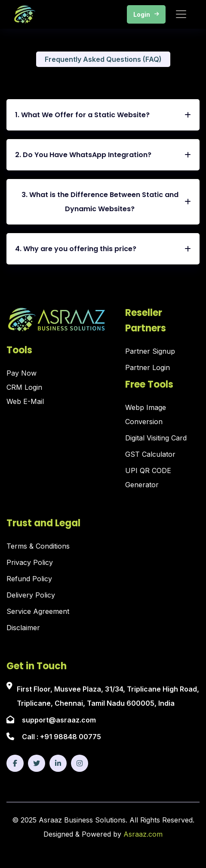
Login (146, 14)
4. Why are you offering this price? (103, 249)
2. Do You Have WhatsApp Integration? (103, 155)
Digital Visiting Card (156, 438)
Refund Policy (29, 579)
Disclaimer (23, 628)
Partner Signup (150, 351)
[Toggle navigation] (181, 14)
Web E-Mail (25, 401)
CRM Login (24, 387)
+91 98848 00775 (71, 737)
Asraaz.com (143, 834)
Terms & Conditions (38, 546)
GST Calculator (150, 454)
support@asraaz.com (59, 720)
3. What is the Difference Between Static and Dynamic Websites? (106, 202)
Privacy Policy (30, 562)
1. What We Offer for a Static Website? (103, 115)
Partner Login (148, 367)
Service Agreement (38, 611)
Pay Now (22, 373)
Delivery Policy (31, 595)
